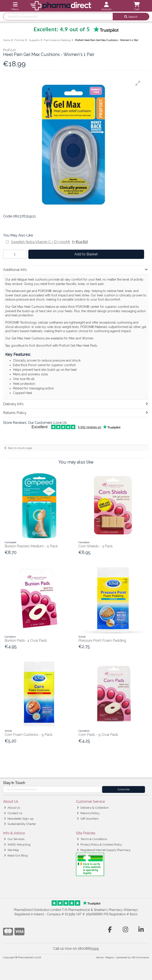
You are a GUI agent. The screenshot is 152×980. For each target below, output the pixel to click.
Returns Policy (88, 813)
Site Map (12, 850)
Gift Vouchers (88, 819)
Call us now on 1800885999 (76, 949)
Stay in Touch (14, 783)
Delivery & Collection (93, 808)
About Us (12, 808)
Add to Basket (86, 254)
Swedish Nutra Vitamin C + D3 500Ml (49, 242)
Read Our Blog (16, 855)
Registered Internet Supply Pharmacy (104, 850)
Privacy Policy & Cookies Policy (99, 844)
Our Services (14, 839)
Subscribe (124, 789)
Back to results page (20, 448)
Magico (109, 957)
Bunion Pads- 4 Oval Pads (26, 640)
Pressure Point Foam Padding (102, 640)
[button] (138, 83)
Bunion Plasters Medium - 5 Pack (31, 546)
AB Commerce (140, 957)
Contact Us (13, 813)
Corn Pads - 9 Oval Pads (98, 735)
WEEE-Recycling (17, 844)
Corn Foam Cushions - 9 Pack (29, 735)
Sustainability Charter (20, 824)
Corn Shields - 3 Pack (96, 546)
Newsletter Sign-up (19, 819)
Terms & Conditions (92, 839)
